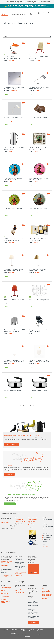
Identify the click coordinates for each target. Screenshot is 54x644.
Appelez (39, 15)
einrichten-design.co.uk (47, 594)
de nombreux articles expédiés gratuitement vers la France (47, 527)
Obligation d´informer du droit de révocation (14, 631)
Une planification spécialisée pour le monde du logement (7, 598)
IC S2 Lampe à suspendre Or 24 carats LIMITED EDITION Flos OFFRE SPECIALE (14, 361)
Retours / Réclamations (34, 525)
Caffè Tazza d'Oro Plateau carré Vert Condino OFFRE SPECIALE (38, 149)
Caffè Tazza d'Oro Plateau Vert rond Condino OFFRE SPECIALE (38, 209)
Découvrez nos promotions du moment (41, 7)
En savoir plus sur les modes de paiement (6, 522)
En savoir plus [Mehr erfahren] (10, 504)
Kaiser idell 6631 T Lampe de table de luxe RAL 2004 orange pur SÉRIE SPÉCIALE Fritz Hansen (13, 58)
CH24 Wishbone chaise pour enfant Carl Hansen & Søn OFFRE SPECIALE (14, 240)
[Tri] (27, 36)
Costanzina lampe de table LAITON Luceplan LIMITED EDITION (38, 270)
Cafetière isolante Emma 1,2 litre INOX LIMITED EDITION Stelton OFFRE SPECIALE (14, 149)
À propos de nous (32, 523)
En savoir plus (9, 474)
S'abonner (34, 622)
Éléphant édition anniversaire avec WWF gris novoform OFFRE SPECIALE (14, 331)
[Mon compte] (39, 14)
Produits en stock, (22, 3)
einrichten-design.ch (46, 592)
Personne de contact (47, 530)
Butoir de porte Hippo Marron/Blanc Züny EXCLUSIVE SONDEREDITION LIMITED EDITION (39, 118)
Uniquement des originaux (46, 540)
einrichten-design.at (46, 590)
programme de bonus (32, 1)
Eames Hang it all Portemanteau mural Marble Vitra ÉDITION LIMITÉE (39, 300)
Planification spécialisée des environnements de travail (7, 593)
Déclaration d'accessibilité (23, 630)
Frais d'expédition (19, 519)
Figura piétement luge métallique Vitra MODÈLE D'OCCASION (39, 331)
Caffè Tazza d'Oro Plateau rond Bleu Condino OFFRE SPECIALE (13, 179)
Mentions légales (32, 630)
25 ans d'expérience (47, 538)
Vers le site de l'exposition (18, 576)
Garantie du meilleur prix (47, 544)
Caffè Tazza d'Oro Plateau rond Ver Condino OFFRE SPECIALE (13, 209)
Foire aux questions (33, 519)
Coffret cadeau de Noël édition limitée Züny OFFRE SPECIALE (39, 240)
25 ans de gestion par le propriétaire (14, 1)
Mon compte (44, 15)
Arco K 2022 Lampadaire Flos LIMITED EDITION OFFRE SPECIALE (14, 88)
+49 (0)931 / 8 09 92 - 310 (7, 561)
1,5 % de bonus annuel (47, 536)
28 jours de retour (46, 523)
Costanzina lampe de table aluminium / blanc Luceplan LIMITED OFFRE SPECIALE (14, 270)
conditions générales (5, 630)
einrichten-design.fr (46, 593)
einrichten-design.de (46, 589)
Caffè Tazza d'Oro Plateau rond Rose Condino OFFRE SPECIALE (38, 179)
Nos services (31, 521)
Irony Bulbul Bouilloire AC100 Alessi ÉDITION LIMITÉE (13, 391)
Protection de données (40, 630)
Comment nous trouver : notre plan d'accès (20, 573)
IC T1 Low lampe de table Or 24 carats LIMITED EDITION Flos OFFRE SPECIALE (39, 361)
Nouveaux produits (19, 592)
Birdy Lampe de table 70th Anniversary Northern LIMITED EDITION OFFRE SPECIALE (39, 88)
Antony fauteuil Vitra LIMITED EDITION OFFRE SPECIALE (39, 58)
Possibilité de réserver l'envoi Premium (47, 520)
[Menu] (52, 14)
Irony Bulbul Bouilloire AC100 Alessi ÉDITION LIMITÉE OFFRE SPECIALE (38, 391)
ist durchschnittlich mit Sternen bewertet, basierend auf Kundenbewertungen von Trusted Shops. (27, 636)
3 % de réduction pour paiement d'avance (47, 533)
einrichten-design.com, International (47, 598)
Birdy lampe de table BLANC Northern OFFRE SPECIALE (13, 118)
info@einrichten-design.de (5, 566)
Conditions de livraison (20, 521)
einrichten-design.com (47, 596)
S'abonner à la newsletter (12, 445)
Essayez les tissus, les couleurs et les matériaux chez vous (7, 589)
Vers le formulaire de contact (7, 576)
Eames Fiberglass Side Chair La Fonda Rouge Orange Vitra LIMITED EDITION (14, 300)
